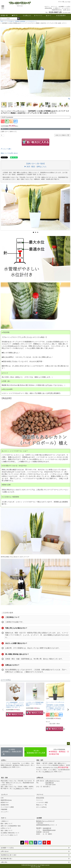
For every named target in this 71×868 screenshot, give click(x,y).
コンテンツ (4, 795)
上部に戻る (4, 862)
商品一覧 (4, 15)
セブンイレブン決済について (9, 835)
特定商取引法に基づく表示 (9, 855)
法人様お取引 (61, 15)
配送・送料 (40, 760)
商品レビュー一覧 (41, 805)
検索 (19, 19)
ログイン (48, 7)
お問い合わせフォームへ (53, 781)
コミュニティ (5, 812)
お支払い (4, 760)
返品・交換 (4, 778)
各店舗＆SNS (5, 805)
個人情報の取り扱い (7, 859)
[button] (3, 710)
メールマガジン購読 (42, 802)
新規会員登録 (49, 8)
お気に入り (27, 15)
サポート (4, 818)
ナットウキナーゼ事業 (7, 807)
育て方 (15, 15)
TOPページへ (4, 21)
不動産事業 (4, 809)
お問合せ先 (40, 778)
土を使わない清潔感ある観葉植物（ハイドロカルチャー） (23, 21)
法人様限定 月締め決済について (10, 833)
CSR (2, 798)
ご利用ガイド (57, 8)
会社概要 (39, 818)
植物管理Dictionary (57, 10)
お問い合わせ (67, 10)
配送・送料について (7, 824)
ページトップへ (68, 744)
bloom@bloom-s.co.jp (49, 830)
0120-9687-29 (50, 783)
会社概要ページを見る (65, 7)
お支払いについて (6, 828)
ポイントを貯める (41, 807)
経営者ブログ (5, 802)
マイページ (54, 7)
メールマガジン (66, 8)
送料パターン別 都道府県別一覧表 (11, 826)
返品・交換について (7, 830)
